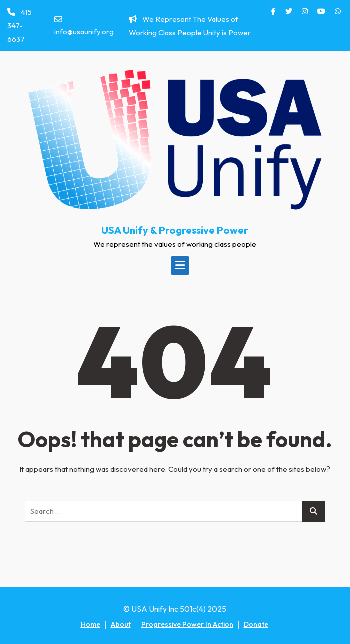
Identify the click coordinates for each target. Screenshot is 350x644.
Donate (256, 624)
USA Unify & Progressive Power (175, 230)
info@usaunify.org (84, 26)
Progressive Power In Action (187, 624)
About (121, 624)
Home (91, 624)
